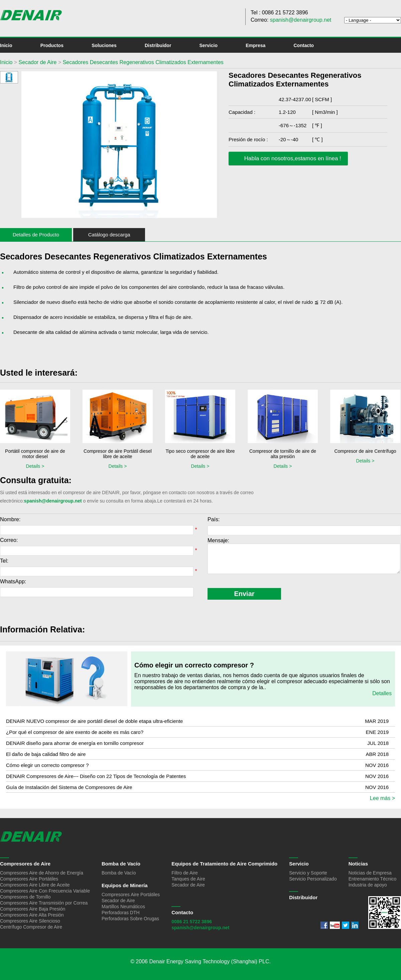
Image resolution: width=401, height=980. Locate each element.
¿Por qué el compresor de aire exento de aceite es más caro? (75, 732)
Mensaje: (218, 540)
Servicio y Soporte (308, 873)
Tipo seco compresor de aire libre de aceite (200, 454)
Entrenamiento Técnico (373, 879)
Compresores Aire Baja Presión (33, 909)
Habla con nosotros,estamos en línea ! (287, 159)
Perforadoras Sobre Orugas (130, 919)
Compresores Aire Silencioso (30, 921)
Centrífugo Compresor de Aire (31, 927)
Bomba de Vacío (121, 864)
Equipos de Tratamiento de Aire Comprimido (224, 864)
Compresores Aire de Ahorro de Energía (42, 873)
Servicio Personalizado (313, 879)
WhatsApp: (13, 581)
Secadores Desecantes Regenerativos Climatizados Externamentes (143, 62)
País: (214, 519)
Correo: (9, 540)
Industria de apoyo (368, 885)
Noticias (358, 864)
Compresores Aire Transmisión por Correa (44, 903)
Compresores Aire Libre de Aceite (35, 885)
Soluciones (104, 45)
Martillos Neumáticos (123, 907)
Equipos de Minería (125, 885)
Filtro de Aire (185, 873)
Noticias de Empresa (370, 873)
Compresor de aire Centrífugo (365, 451)
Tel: (4, 561)
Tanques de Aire (188, 879)
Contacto (304, 45)
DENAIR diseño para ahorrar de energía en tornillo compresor (75, 743)
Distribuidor (158, 45)
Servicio (209, 45)
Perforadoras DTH (121, 913)
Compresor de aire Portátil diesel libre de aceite (118, 454)
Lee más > (382, 798)
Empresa (255, 45)
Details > (35, 466)
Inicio (6, 45)
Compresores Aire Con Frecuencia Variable (45, 891)
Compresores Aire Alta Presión (32, 915)
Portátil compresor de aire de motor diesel (35, 454)
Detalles (382, 693)
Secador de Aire (37, 62)
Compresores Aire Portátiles (29, 879)
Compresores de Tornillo (25, 897)
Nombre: (10, 519)
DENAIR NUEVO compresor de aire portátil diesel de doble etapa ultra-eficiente (94, 721)
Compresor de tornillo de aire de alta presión (283, 454)
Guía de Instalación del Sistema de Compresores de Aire (69, 787)
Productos (52, 45)
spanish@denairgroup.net (301, 20)
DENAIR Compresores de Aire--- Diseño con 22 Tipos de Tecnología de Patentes (96, 776)
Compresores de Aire (25, 864)
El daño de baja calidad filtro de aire (46, 754)
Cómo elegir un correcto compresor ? (194, 665)
